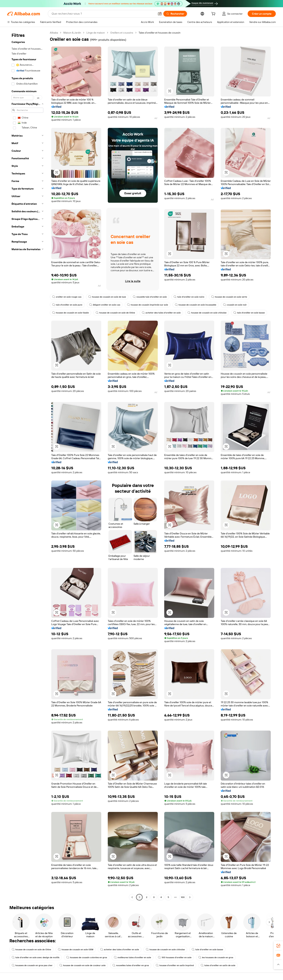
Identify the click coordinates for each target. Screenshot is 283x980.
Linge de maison (96, 33)
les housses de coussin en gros (216, 957)
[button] (160, 14)
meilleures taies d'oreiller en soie (132, 957)
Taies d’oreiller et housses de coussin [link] (160, 33)
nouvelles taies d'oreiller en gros (131, 965)
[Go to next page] (190, 897)
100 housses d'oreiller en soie (175, 957)
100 (183, 897)
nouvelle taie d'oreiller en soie (150, 297)
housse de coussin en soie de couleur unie (82, 965)
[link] (278, 946)
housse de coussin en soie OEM (76, 950)
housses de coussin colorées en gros (87, 957)
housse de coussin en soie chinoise (207, 313)
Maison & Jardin (72, 33)
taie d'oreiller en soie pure (67, 305)
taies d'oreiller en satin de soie (218, 965)
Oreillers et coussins (122, 33)
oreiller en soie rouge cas (67, 297)
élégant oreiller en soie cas (105, 305)
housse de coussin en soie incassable (196, 305)
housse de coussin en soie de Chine (115, 313)
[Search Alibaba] (103, 14)
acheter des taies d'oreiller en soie (161, 313)
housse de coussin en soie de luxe (107, 297)
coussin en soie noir (235, 305)
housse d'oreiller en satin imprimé (175, 965)
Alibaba (54, 33)
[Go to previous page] (132, 897)
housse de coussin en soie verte (229, 297)
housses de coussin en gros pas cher (32, 965)
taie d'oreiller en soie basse (249, 313)
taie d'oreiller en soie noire (189, 297)
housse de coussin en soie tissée (70, 313)
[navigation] (27, 465)
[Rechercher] (175, 14)
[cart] (214, 14)
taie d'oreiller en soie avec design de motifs (36, 957)
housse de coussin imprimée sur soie (148, 305)
